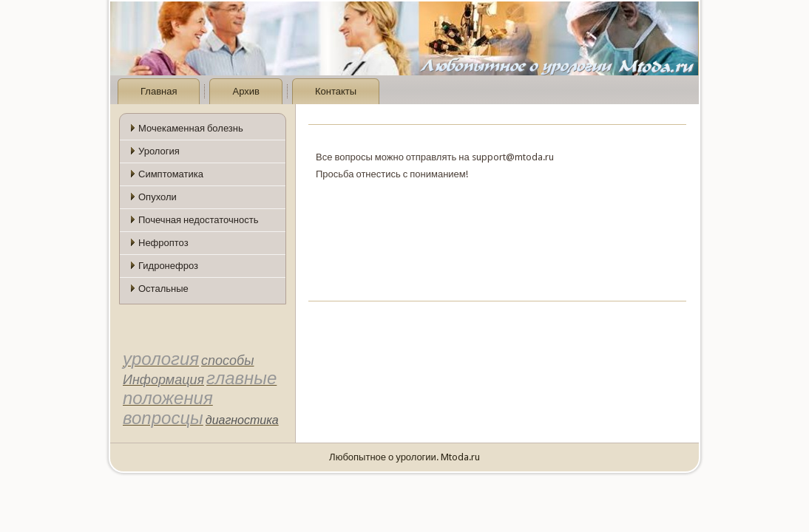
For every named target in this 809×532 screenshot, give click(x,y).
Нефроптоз (163, 243)
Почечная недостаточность (198, 220)
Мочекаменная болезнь (191, 128)
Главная (159, 91)
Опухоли (158, 197)
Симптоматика (171, 174)
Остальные (163, 289)
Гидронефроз (168, 266)
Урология (159, 151)
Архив (246, 91)
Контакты (336, 91)
